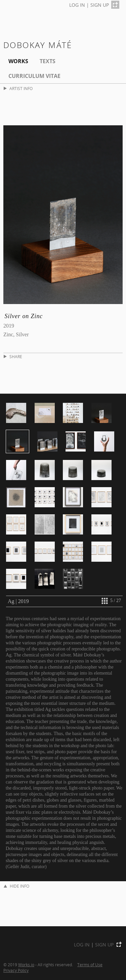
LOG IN (77, 5)
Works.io (26, 965)
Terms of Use (90, 965)
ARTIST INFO (18, 89)
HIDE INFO (16, 886)
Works (18, 61)
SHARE (13, 357)
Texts (48, 61)
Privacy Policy (16, 970)
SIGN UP (100, 5)
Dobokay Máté (38, 45)
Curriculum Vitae (34, 76)
